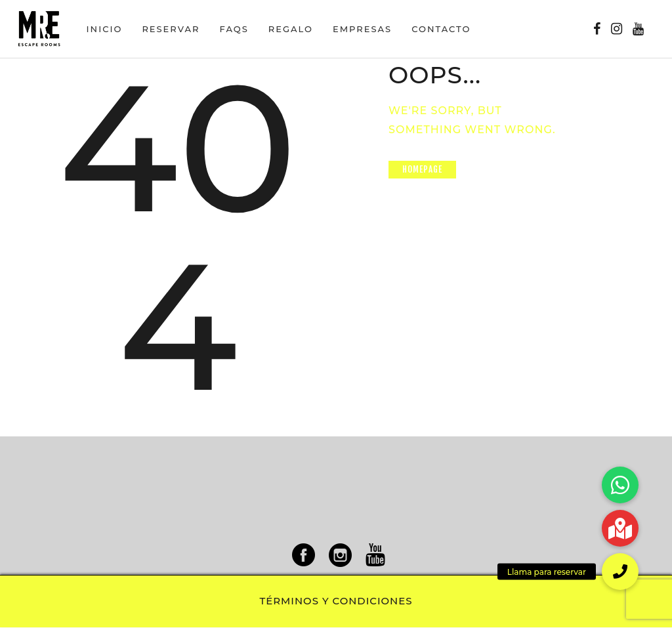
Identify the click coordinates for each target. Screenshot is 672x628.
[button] (620, 572)
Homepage (423, 169)
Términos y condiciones (336, 601)
